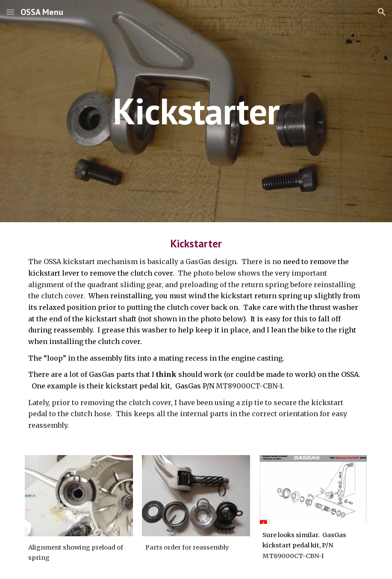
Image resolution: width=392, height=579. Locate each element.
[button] (10, 12)
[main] (196, 111)
